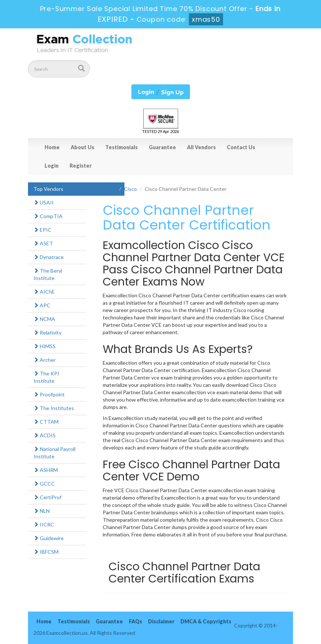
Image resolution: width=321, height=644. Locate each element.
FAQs (135, 621)
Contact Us (241, 147)
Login (52, 166)
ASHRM (46, 470)
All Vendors (201, 147)
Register (81, 166)
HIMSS (45, 346)
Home (52, 147)
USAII (44, 202)
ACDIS (45, 435)
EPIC (43, 230)
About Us (82, 147)
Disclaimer (161, 621)
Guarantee (162, 147)
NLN (42, 511)
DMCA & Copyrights (206, 621)
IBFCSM (46, 552)
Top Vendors (48, 189)
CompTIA (48, 216)
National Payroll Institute (54, 453)
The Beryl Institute (48, 274)
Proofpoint (49, 394)
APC (42, 305)
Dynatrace (49, 257)
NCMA (44, 319)
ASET (43, 243)
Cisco (130, 189)
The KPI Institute (46, 377)
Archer (45, 360)
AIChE (44, 292)
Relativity (47, 332)
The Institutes (54, 408)
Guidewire (49, 538)
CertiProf (47, 497)
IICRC (44, 524)
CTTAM (46, 422)
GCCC (44, 484)
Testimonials (121, 147)
